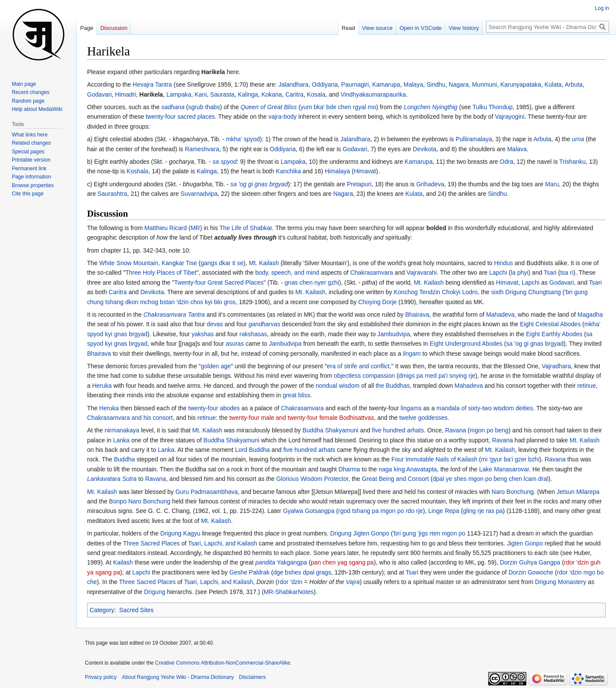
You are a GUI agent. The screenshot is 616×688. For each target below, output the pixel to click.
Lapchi (498, 273)
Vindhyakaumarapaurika (373, 94)
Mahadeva (500, 315)
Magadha (590, 315)
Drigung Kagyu (180, 533)
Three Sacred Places (151, 543)
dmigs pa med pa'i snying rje (437, 376)
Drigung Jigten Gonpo (360, 533)
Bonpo (118, 501)
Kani (201, 94)
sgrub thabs (204, 107)
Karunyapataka (521, 84)
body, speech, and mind (287, 273)
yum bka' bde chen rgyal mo (339, 107)
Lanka (121, 440)
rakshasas (253, 334)
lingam (412, 354)
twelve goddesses (423, 418)
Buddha (124, 459)
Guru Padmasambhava (207, 492)
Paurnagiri (355, 84)
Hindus (504, 263)
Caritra (295, 94)
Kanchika (289, 171)
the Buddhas (393, 386)
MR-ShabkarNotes (289, 592)
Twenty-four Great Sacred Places (219, 282)
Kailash (123, 562)
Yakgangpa (292, 562)
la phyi (519, 273)
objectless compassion (365, 376)
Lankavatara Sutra (112, 479)
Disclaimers (253, 677)
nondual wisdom (338, 386)
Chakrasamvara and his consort (130, 418)
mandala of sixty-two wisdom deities (485, 408)
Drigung (155, 592)
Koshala (138, 171)
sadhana (173, 107)
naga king (392, 469)
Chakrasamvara (371, 273)
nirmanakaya (122, 430)
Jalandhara (293, 84)
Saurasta (222, 94)
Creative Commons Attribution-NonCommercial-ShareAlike (222, 663)
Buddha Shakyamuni (330, 430)
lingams (411, 408)
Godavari (99, 94)
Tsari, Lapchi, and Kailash (223, 543)
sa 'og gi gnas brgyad (259, 184)
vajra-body (282, 117)
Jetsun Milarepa (578, 492)
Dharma (349, 469)
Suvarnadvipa (199, 194)
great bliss (296, 395)
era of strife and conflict (358, 366)
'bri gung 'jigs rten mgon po (429, 533)
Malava (517, 149)
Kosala (316, 94)
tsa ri (567, 273)
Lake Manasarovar (504, 469)
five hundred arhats (398, 430)
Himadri (126, 94)
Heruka (102, 386)
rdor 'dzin (290, 582)
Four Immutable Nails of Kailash (434, 459)
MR (195, 228)
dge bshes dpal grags (302, 572)
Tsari (550, 273)
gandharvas (264, 324)
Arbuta (574, 84)
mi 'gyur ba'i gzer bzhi (511, 459)
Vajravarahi (421, 273)
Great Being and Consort (395, 479)
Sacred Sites (136, 610)
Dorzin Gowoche (531, 572)
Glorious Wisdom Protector (313, 479)
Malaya (413, 84)
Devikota (425, 149)
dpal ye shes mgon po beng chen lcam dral (491, 479)
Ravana (455, 430)
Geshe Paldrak (249, 572)
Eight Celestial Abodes (550, 324)
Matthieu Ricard (165, 228)
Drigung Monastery (561, 582)
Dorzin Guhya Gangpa (530, 562)
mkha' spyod (243, 139)
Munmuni (485, 84)
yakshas (203, 334)
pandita (265, 562)
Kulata (553, 84)
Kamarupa (386, 84)
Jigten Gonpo (525, 543)
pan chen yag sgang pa (342, 562)
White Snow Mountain (129, 263)
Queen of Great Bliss (269, 107)
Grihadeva (430, 184)
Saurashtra (112, 194)
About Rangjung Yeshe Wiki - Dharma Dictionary (178, 677)
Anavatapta (422, 469)
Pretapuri (359, 184)
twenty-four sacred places (180, 117)
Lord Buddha (253, 450)
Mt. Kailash (264, 263)
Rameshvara (202, 149)
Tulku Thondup (493, 107)
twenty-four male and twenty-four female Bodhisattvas (302, 418)
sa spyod (224, 162)
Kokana (271, 94)
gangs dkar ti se (222, 263)
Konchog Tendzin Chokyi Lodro (436, 292)
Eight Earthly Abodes (554, 334)
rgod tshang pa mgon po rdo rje (381, 511)
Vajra (353, 582)
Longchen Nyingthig (431, 107)
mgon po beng (489, 430)
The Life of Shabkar (246, 228)
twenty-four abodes (214, 408)
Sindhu (436, 84)
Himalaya (337, 171)
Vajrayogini (509, 117)
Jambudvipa (394, 334)
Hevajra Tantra (152, 84)
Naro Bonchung (513, 492)
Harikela (213, 72)
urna (578, 139)
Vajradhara (556, 366)
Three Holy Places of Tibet (161, 273)
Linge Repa (444, 511)
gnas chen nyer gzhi (312, 282)
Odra (507, 162)
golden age (216, 366)
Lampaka (179, 94)
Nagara (459, 84)
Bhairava (417, 315)
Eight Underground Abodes (466, 344)
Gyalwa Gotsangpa (309, 511)
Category (102, 610)
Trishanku (572, 162)
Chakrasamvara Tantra (174, 315)
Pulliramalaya (474, 139)
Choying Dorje (378, 302)
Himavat (365, 171)
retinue (587, 386)
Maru (552, 184)
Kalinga (248, 94)
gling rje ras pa (483, 511)
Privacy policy (101, 677)
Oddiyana (325, 84)
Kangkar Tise (179, 263)
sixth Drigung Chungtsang (526, 292)
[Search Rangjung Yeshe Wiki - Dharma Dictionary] (548, 27)
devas (215, 324)
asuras (235, 344)
